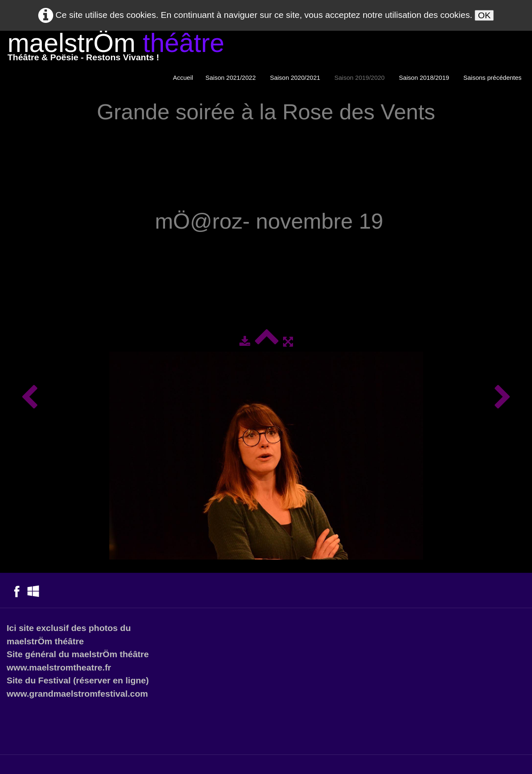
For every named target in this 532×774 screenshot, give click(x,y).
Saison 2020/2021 (296, 78)
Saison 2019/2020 (361, 78)
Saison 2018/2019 (425, 78)
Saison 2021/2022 (231, 78)
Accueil (183, 78)
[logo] (116, 49)
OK (484, 15)
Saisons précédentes (493, 78)
